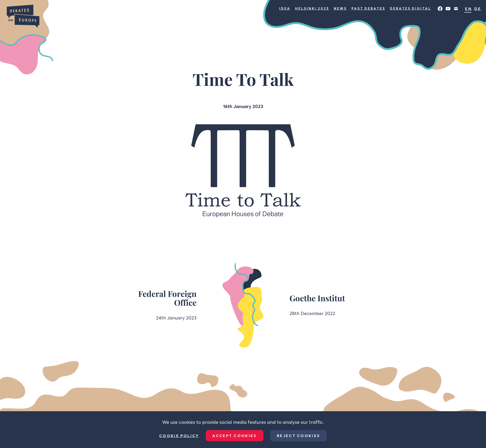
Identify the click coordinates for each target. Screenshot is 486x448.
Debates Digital (411, 8)
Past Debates (368, 8)
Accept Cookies (234, 436)
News (340, 8)
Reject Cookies (298, 436)
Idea (285, 8)
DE (478, 9)
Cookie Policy (179, 436)
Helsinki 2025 (312, 8)
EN (469, 9)
